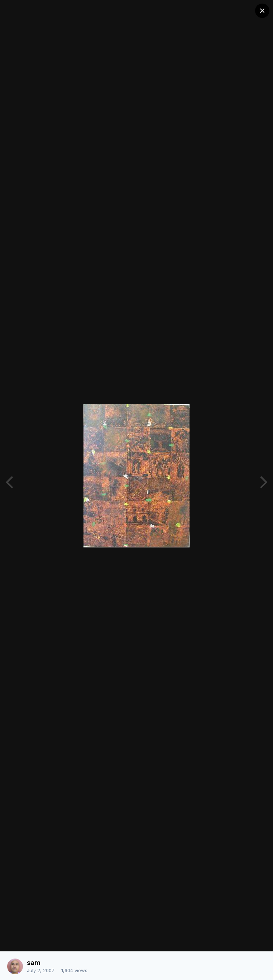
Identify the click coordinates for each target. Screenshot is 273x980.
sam (34, 963)
